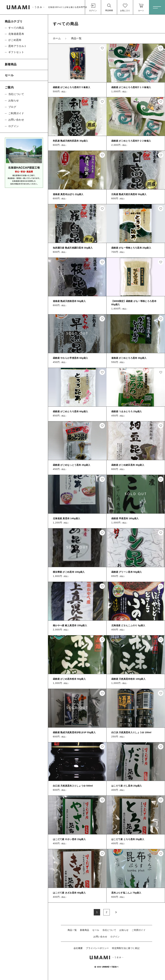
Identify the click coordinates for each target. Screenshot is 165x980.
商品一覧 (72, 930)
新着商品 (85, 930)
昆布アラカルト (17, 46)
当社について (109, 930)
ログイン (115, 937)
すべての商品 (16, 28)
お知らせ (124, 930)
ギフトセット (16, 52)
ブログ (12, 107)
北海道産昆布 (16, 34)
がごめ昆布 (15, 40)
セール (96, 930)
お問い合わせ (100, 937)
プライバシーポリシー (97, 948)
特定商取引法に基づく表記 (126, 948)
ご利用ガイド (139, 930)
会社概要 (78, 948)
